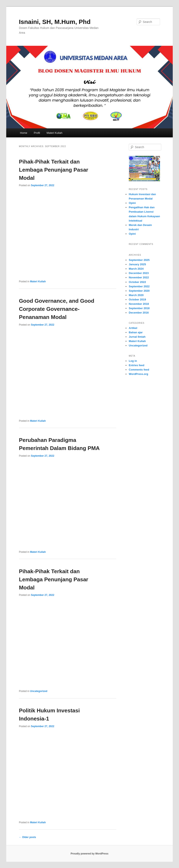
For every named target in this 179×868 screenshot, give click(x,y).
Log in (133, 361)
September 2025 (139, 260)
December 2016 (139, 313)
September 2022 (139, 286)
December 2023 (139, 273)
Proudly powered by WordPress (89, 854)
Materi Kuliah (54, 133)
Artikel (133, 328)
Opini (132, 203)
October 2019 (137, 299)
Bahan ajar (136, 332)
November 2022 (139, 277)
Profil (37, 133)
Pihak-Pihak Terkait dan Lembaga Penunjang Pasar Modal (54, 170)
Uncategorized (39, 691)
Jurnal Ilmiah (137, 337)
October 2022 (137, 282)
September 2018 (139, 308)
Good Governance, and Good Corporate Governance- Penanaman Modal (57, 309)
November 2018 (139, 304)
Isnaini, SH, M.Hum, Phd (55, 22)
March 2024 (136, 269)
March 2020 (136, 295)
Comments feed (139, 370)
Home (24, 133)
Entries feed (136, 365)
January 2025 (137, 264)
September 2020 (139, 291)
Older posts (28, 837)
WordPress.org (138, 374)
